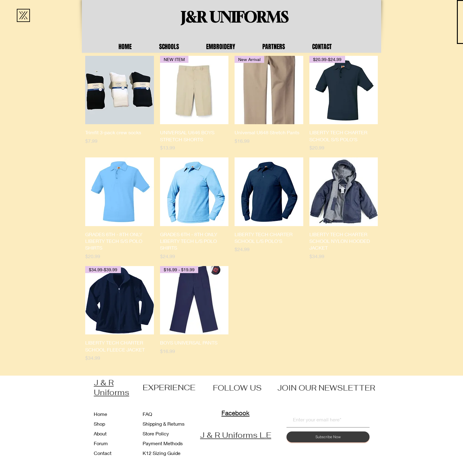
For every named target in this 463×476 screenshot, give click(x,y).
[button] (178, 47)
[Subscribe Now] (328, 437)
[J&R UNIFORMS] (235, 17)
